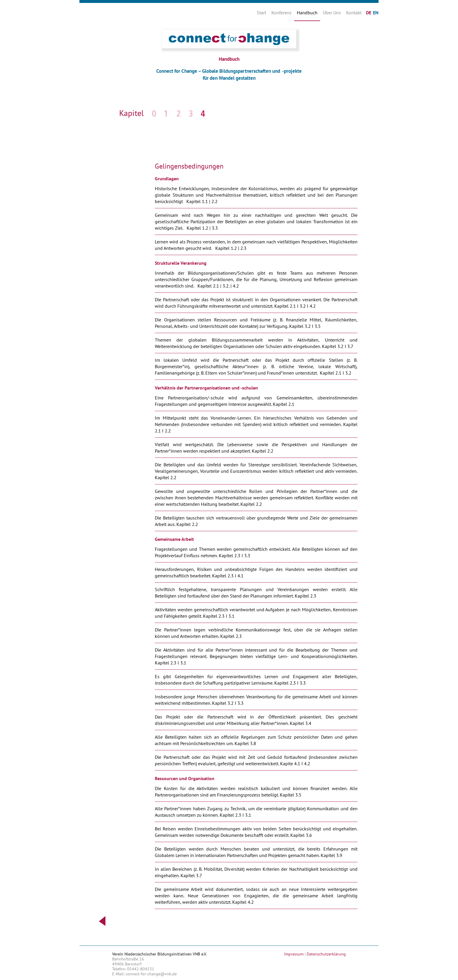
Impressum (294, 954)
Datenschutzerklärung (326, 954)
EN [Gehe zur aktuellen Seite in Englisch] (376, 13)
